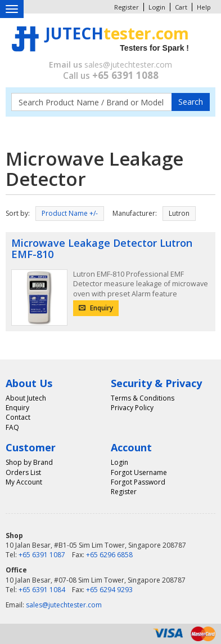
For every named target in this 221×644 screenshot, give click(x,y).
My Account (24, 482)
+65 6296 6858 (109, 555)
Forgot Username (139, 472)
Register (127, 7)
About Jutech (26, 398)
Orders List (23, 472)
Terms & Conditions (143, 398)
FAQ (12, 427)
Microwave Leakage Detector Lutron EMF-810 (102, 248)
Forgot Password (138, 482)
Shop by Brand (29, 462)
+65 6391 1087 (42, 555)
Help (204, 7)
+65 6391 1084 (42, 590)
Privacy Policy (132, 408)
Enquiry (96, 308)
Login (157, 7)
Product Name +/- (70, 213)
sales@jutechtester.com (128, 65)
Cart (181, 7)
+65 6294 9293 (109, 590)
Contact (18, 417)
